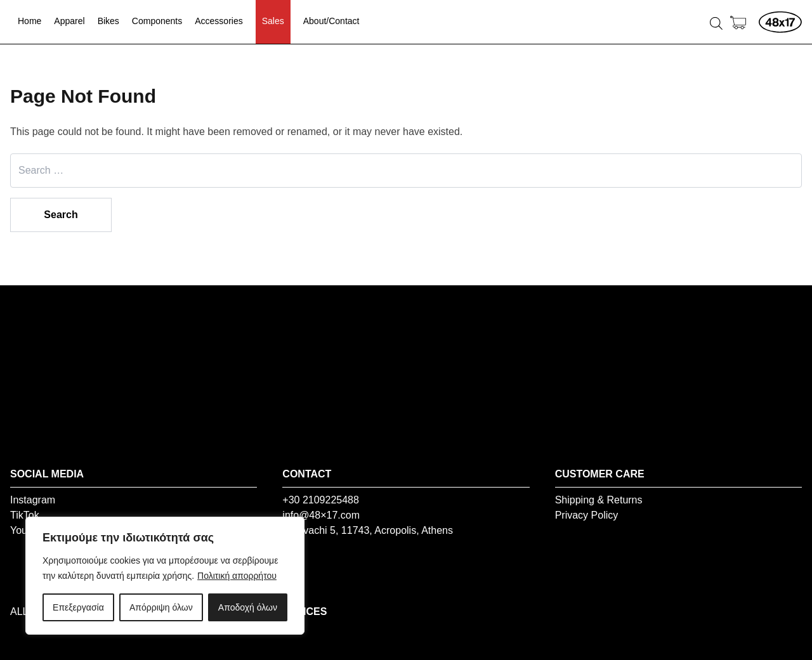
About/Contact (331, 21)
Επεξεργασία (78, 607)
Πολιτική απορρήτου (237, 576)
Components (157, 21)
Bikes (108, 21)
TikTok (25, 515)
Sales (273, 21)
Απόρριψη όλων (161, 607)
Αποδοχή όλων (248, 607)
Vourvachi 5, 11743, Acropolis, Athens (368, 530)
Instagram (33, 500)
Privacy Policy (587, 515)
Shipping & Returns (599, 500)
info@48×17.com (321, 515)
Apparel (69, 21)
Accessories (219, 21)
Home (29, 21)
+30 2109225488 (321, 500)
